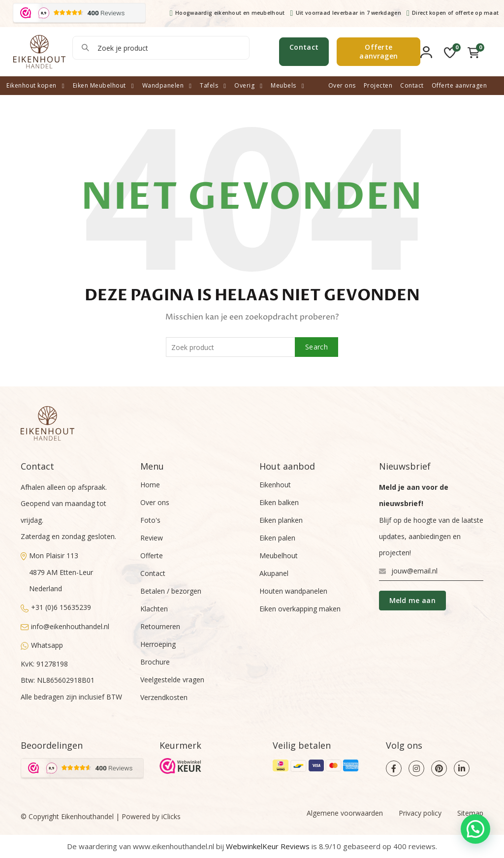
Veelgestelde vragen (172, 680)
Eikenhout (275, 485)
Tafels (209, 85)
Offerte (152, 556)
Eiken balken (279, 502)
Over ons (342, 85)
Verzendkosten (164, 697)
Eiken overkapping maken (300, 609)
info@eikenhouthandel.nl (65, 626)
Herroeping (158, 644)
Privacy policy (420, 813)
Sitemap (470, 813)
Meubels (283, 85)
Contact (304, 47)
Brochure (155, 662)
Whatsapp (42, 645)
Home (150, 485)
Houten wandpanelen (293, 591)
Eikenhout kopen (31, 85)
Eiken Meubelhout (99, 85)
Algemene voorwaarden (345, 813)
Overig (244, 85)
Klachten (154, 609)
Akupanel (274, 573)
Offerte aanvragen (378, 51)
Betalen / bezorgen (171, 591)
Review (152, 538)
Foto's (150, 520)
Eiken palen (277, 538)
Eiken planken (281, 520)
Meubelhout (279, 556)
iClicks (171, 816)
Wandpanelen (163, 85)
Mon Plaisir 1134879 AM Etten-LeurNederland (57, 572)
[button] (475, 829)
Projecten (378, 85)
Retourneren (160, 626)
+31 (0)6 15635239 (56, 607)
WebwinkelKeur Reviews (268, 846)
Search (85, 48)
